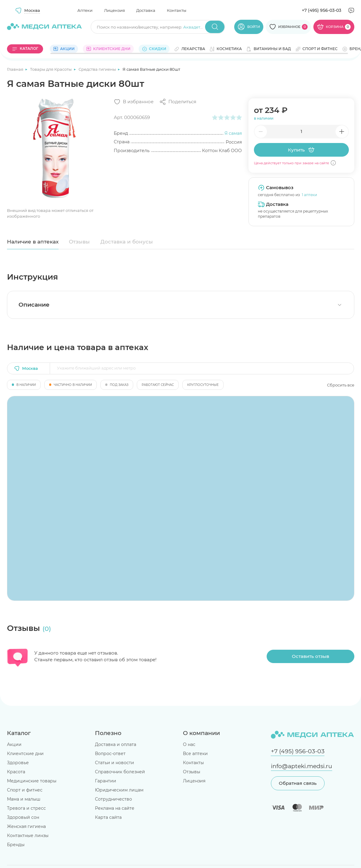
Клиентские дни (25, 754)
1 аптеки (309, 195)
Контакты (177, 10)
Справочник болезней (120, 772)
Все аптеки (195, 754)
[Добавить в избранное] (134, 102)
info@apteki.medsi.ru (302, 766)
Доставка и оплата (116, 744)
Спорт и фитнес (25, 790)
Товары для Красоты (51, 69)
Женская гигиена (26, 826)
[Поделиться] (178, 102)
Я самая (233, 133)
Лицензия (115, 10)
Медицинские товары (32, 781)
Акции (14, 744)
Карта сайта (108, 817)
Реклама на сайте (115, 808)
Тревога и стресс (26, 808)
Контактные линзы (28, 836)
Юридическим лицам (119, 790)
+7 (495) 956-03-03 (322, 10)
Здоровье (18, 763)
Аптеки (85, 10)
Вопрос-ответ (110, 754)
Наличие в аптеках (33, 242)
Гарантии (106, 781)
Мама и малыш (24, 799)
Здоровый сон (23, 817)
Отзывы (79, 242)
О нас (189, 744)
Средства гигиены (98, 69)
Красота (16, 772)
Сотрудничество (113, 799)
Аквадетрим (196, 27)
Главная (16, 69)
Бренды (16, 845)
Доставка (146, 10)
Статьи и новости (115, 763)
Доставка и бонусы (127, 242)
